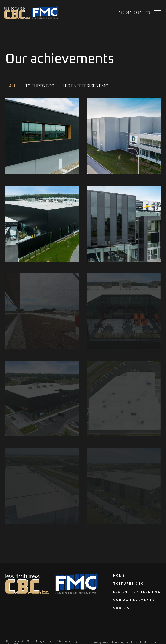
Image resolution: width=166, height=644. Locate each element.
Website (69, 641)
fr (148, 13)
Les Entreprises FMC (137, 592)
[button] (157, 13)
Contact (123, 608)
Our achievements (134, 600)
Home (119, 576)
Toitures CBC (129, 584)
